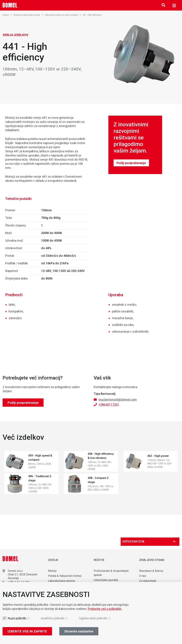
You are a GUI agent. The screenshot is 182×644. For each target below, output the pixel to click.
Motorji (52, 571)
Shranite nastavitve (79, 631)
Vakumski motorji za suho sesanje (63, 15)
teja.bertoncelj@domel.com (118, 400)
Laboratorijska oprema (62, 581)
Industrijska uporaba (106, 580)
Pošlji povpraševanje (131, 163)
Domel (7, 15)
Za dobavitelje (148, 581)
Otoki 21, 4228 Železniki (23, 574)
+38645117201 (109, 405)
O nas (143, 576)
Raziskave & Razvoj (151, 571)
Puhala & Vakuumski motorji (28, 15)
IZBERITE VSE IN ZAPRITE (27, 631)
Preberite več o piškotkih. (105, 609)
